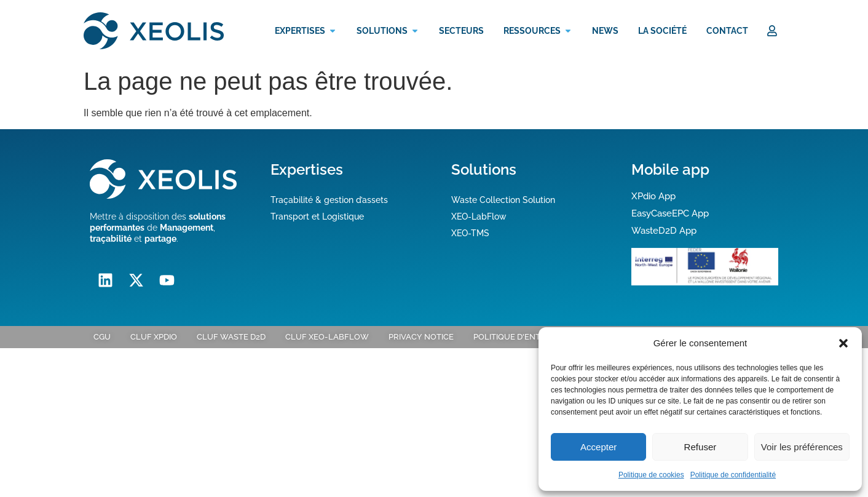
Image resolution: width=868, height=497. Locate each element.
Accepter (598, 447)
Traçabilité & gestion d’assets (329, 200)
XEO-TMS (470, 233)
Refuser (700, 447)
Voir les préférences (802, 447)
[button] (843, 343)
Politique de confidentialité (733, 475)
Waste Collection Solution (503, 200)
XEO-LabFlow (479, 217)
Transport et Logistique (317, 217)
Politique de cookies (651, 475)
